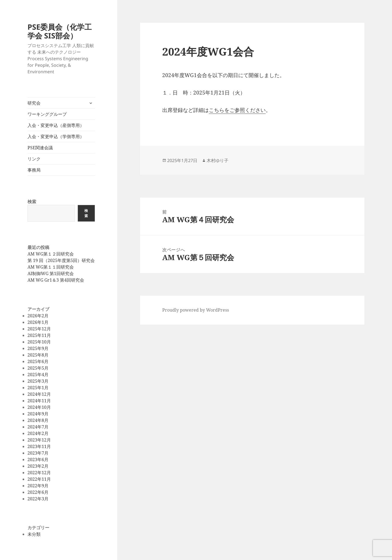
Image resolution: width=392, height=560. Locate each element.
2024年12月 (39, 394)
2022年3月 (38, 499)
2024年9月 (38, 414)
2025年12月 (39, 329)
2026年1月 (38, 322)
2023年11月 (39, 446)
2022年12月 (39, 473)
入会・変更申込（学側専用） (56, 136)
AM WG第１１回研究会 (51, 267)
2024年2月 (38, 433)
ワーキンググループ (47, 114)
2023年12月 (39, 440)
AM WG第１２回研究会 (51, 254)
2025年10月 (39, 342)
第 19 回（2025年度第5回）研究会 (61, 260)
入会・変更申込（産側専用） (56, 125)
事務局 (34, 170)
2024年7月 (38, 427)
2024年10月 (39, 407)
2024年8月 (38, 420)
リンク (34, 159)
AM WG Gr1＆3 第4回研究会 (56, 280)
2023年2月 (38, 466)
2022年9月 (38, 486)
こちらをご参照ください (237, 110)
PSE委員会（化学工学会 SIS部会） (60, 31)
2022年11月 (39, 479)
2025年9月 (38, 348)
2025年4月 (38, 375)
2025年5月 (38, 368)
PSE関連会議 (40, 148)
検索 (32, 202)
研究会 (34, 103)
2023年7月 (38, 453)
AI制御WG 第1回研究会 (51, 273)
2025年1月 (38, 388)
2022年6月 (38, 492)
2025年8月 (38, 355)
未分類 (34, 534)
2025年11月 (39, 335)
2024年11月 (39, 401)
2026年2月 (38, 316)
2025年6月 (38, 361)
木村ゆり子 (218, 160)
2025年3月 (38, 381)
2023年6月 (38, 459)
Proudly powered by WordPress (196, 310)
